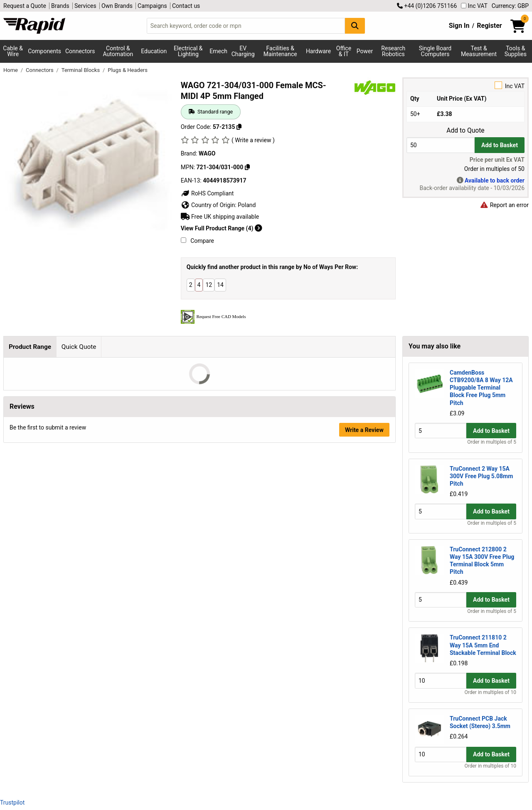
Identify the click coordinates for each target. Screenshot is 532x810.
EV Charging (243, 51)
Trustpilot (12, 803)
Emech (218, 51)
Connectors (80, 51)
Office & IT (344, 51)
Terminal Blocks (81, 70)
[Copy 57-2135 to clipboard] (239, 127)
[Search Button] (355, 26)
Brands (60, 6)
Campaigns (152, 6)
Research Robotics (393, 51)
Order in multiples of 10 (490, 692)
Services (85, 6)
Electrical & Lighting (188, 51)
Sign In (459, 26)
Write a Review (364, 430)
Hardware (318, 51)
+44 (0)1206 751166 (427, 6)
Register (489, 26)
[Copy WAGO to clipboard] (247, 167)
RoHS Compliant (207, 193)
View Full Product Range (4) (222, 228)
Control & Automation (118, 51)
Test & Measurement (479, 51)
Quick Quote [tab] (79, 347)
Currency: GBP (510, 6)
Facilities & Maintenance (280, 51)
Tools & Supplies (516, 51)
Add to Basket (500, 145)
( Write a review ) (253, 140)
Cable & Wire (13, 51)
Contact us (186, 6)
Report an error (504, 205)
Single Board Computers (435, 51)
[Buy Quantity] (441, 145)
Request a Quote (25, 6)
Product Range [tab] (30, 347)
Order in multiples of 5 (492, 442)
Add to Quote (465, 131)
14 (220, 285)
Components (44, 51)
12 (209, 285)
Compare (197, 241)
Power (365, 51)
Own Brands (117, 6)
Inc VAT (474, 6)
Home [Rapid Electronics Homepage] (11, 70)
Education (154, 51)
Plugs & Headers (128, 70)
